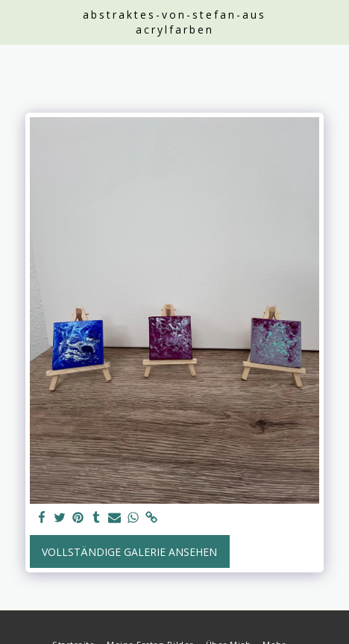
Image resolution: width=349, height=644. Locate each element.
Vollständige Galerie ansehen (129, 552)
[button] (16, 21)
